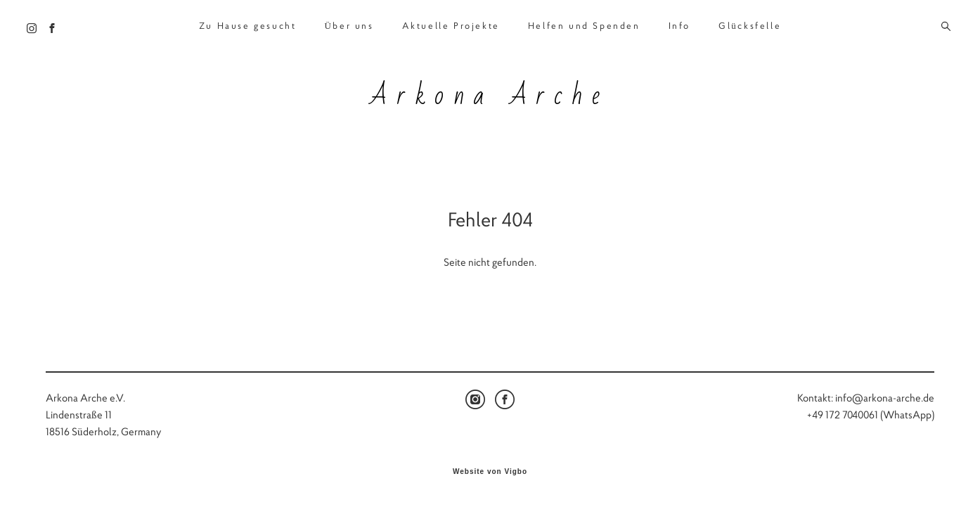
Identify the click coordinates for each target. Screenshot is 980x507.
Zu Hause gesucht (248, 20)
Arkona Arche (490, 90)
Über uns (349, 20)
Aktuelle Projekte (451, 20)
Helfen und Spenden (584, 20)
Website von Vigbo (490, 475)
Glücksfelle (750, 20)
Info (679, 20)
